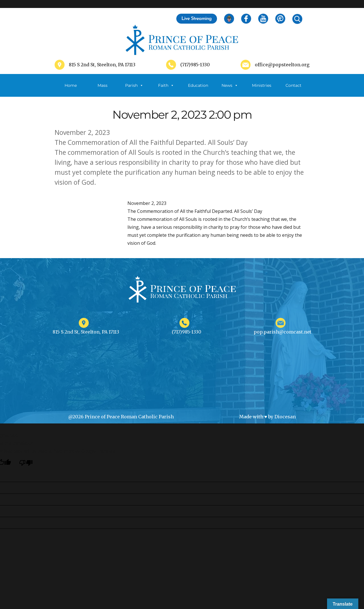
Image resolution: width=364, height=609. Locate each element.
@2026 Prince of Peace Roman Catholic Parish (121, 417)
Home (71, 85)
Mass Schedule (102, 90)
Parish (134, 85)
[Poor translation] (26, 463)
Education (198, 85)
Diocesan (285, 417)
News (230, 85)
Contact (293, 85)
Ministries (262, 90)
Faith (166, 85)
